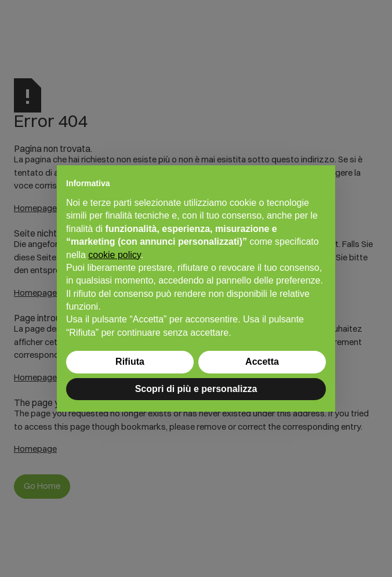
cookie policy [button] (114, 255)
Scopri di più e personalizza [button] (196, 389)
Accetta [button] (262, 362)
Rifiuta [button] (130, 362)
